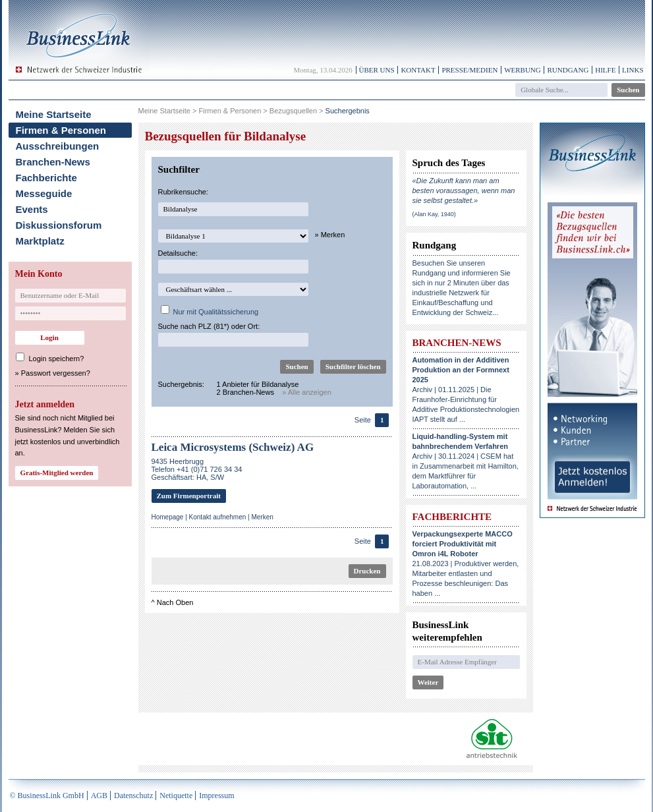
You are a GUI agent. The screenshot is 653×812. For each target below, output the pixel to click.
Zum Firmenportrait (189, 496)
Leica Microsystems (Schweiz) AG (233, 447)
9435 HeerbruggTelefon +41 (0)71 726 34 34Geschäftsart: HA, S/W (197, 469)
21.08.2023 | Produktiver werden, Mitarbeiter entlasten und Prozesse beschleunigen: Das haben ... (466, 564)
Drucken (367, 571)
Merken (262, 517)
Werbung (523, 70)
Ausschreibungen (58, 146)
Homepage (168, 517)
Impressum (216, 796)
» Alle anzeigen (307, 392)
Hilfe (605, 70)
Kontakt (418, 70)
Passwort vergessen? (56, 373)
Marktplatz (40, 241)
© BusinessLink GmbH (47, 796)
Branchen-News (53, 162)
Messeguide (44, 193)
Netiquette (176, 796)
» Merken (330, 235)
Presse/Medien (469, 70)
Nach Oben (175, 602)
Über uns (377, 70)
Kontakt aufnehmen (218, 517)
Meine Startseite (54, 114)
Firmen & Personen (61, 130)
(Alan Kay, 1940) (434, 214)
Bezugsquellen (293, 111)
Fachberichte (46, 178)
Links (633, 70)
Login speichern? (57, 359)
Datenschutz (133, 796)
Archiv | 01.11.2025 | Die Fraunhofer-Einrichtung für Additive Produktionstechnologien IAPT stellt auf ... (466, 390)
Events (32, 209)
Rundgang (568, 70)
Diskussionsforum (59, 225)
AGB (99, 796)
